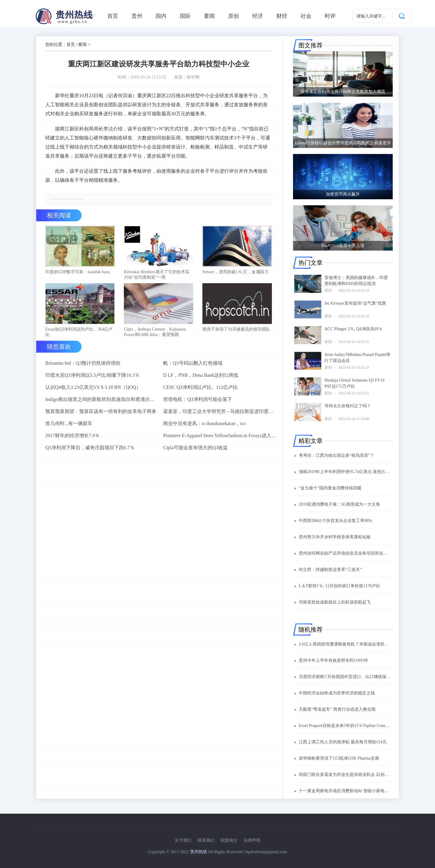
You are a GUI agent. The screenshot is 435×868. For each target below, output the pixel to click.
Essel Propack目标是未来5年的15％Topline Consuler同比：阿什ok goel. (345, 726)
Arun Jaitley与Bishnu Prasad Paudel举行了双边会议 (358, 358)
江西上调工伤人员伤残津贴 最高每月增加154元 (343, 742)
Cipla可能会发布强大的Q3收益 (195, 448)
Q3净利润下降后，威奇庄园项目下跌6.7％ (90, 448)
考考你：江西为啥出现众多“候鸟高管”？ (337, 455)
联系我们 (206, 840)
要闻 (209, 16)
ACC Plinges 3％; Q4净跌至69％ (354, 329)
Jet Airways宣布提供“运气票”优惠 (355, 303)
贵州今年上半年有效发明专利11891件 (333, 660)
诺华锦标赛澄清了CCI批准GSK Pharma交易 (339, 758)
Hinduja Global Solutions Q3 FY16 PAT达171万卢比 (354, 383)
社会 (306, 16)
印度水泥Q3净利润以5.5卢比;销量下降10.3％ (92, 375)
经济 (258, 16)
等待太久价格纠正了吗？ (348, 406)
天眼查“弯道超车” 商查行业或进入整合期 (337, 709)
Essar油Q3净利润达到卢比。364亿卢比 (79, 332)
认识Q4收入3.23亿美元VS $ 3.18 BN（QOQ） (93, 387)
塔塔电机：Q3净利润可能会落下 (198, 399)
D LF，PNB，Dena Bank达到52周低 (201, 375)
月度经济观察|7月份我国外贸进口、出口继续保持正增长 (345, 677)
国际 (185, 16)
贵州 (137, 16)
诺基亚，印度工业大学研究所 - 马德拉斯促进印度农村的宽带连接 (220, 411)
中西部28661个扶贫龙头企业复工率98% (335, 521)
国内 (161, 16)
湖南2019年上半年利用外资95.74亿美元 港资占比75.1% (345, 472)
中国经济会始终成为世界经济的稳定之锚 (337, 693)
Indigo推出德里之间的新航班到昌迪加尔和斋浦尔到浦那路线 (102, 399)
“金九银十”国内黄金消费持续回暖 (330, 488)
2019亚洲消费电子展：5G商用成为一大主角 (339, 504)
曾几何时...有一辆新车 (69, 423)
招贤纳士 (229, 840)
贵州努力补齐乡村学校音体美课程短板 (335, 537)
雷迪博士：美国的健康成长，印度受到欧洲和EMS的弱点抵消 (356, 281)
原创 (234, 16)
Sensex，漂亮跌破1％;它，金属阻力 (235, 272)
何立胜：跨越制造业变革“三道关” (330, 570)
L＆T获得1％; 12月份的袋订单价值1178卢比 (339, 586)
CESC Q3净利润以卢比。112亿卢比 (200, 387)
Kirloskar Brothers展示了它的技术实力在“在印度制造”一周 (157, 275)
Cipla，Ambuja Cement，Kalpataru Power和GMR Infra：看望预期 (155, 332)
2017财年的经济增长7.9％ (72, 436)
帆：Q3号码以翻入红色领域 (193, 363)
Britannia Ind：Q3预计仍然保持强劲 (83, 363)
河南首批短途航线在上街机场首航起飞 (335, 602)
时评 (330, 16)
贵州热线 (198, 852)
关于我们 (183, 840)
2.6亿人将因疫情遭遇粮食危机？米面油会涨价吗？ (345, 644)
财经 (282, 16)
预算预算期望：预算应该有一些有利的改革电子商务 (101, 411)
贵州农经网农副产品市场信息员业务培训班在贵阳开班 (345, 553)
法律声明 (252, 840)
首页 (113, 16)
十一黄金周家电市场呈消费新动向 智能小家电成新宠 (345, 791)
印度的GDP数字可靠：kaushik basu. (78, 272)
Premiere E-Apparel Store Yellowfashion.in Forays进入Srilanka (220, 436)
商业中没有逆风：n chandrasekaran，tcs (204, 423)
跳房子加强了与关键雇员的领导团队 (236, 329)
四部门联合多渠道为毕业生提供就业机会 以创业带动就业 (345, 775)
